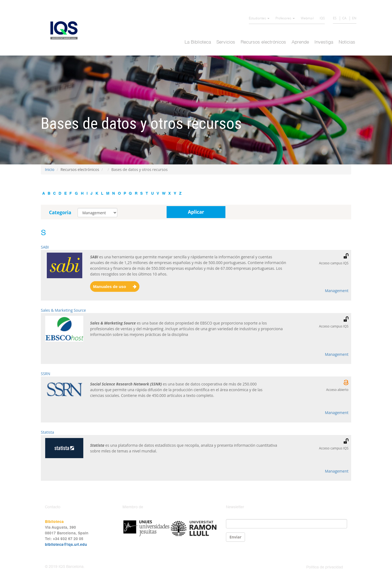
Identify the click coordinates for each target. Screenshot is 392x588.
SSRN (46, 374)
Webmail (307, 19)
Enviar (235, 537)
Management (337, 291)
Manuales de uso (110, 287)
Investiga (324, 42)
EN (354, 18)
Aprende (300, 42)
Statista (47, 432)
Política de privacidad (325, 567)
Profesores (285, 19)
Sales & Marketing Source (63, 310)
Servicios (226, 42)
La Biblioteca (198, 42)
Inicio (50, 169)
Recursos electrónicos (263, 42)
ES (335, 18)
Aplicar (196, 212)
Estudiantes (259, 19)
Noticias (347, 42)
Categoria (60, 212)
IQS (322, 19)
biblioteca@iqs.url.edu (66, 545)
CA (344, 18)
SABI (45, 247)
